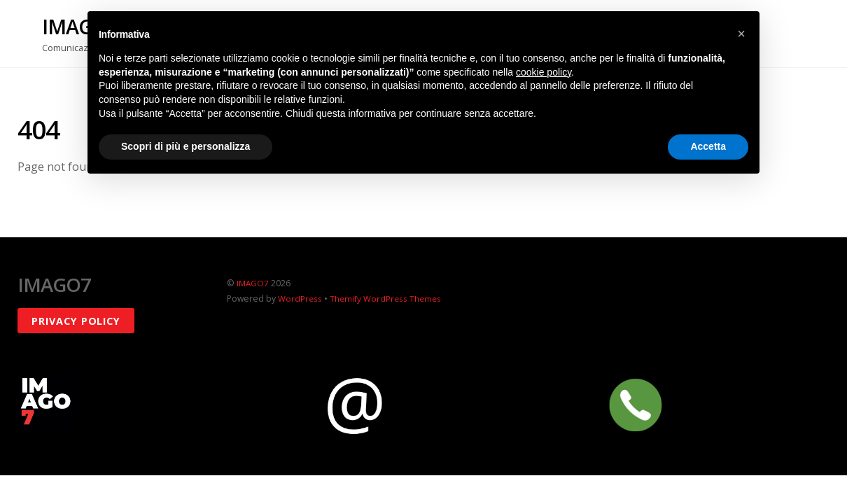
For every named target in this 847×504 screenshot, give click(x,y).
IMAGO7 (253, 283)
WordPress (300, 299)
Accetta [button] (708, 146)
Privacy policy (76, 320)
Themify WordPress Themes (387, 299)
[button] (741, 34)
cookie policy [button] (544, 72)
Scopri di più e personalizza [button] (185, 146)
